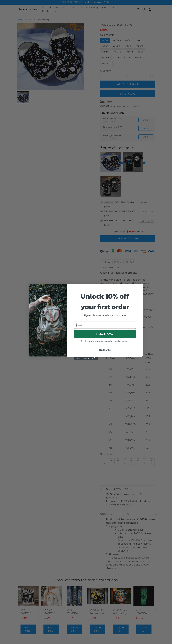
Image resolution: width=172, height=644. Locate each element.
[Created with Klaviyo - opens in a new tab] (86, 358)
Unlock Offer (105, 334)
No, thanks (105, 350)
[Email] (105, 325)
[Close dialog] (139, 288)
